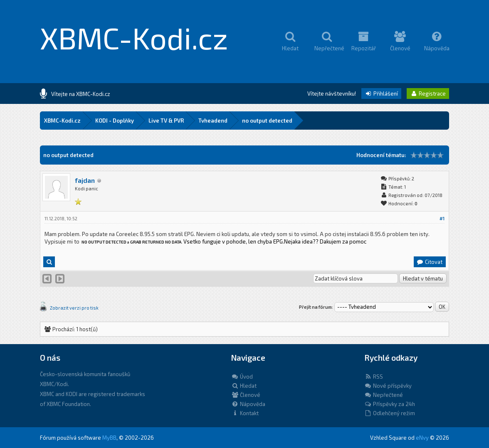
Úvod (242, 377)
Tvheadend (213, 121)
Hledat (244, 386)
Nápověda (248, 404)
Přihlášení (381, 94)
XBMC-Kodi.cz (134, 37)
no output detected (267, 121)
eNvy (422, 438)
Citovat (429, 262)
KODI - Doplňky (115, 121)
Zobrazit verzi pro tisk (74, 308)
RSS (374, 377)
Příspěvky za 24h (390, 404)
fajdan (85, 180)
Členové (246, 395)
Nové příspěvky (388, 386)
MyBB (109, 438)
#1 (442, 218)
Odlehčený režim (390, 413)
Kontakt (245, 413)
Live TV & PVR (166, 121)
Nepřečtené (384, 395)
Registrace (428, 94)
